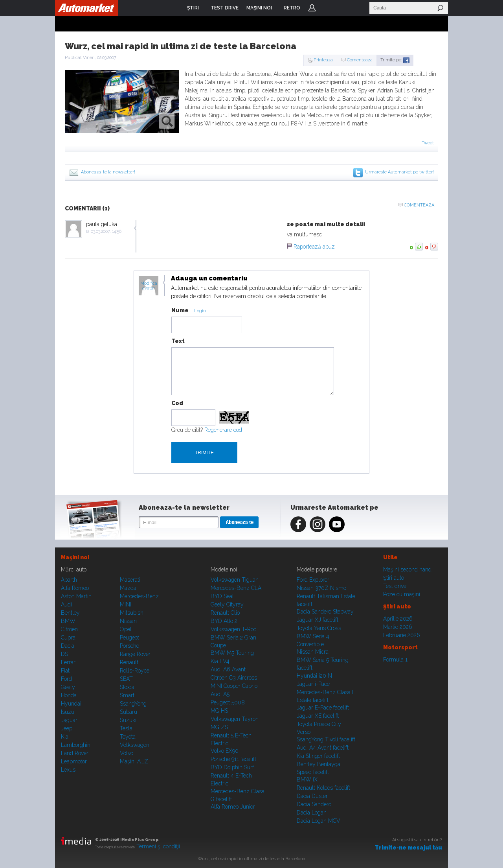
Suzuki (128, 720)
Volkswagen (135, 745)
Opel (126, 629)
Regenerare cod (223, 430)
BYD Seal (222, 596)
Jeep (67, 728)
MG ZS (219, 727)
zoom (167, 121)
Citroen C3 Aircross (234, 678)
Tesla (126, 728)
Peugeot (129, 638)
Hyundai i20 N (314, 676)
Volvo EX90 (225, 751)
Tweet (428, 143)
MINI (126, 604)
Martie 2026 (398, 627)
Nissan (128, 621)
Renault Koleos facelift (323, 788)
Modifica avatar (149, 286)
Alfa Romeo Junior (233, 807)
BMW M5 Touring (232, 653)
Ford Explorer (313, 580)
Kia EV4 (220, 661)
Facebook (298, 524)
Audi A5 (220, 694)
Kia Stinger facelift (318, 756)
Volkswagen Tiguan (235, 580)
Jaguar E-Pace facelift (323, 708)
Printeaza (323, 60)
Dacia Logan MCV (319, 821)
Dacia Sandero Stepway (325, 612)
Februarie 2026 (402, 635)
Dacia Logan (312, 813)
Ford (66, 679)
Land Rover (75, 753)
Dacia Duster (312, 796)
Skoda (127, 687)
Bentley (70, 613)
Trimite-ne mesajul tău (408, 848)
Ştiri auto (394, 578)
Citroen (69, 629)
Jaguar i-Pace (313, 684)
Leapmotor (74, 761)
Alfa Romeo (75, 588)
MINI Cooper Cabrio (234, 686)
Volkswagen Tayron (235, 719)
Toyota (128, 737)
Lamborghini (76, 745)
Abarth (69, 580)
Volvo (127, 753)
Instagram (318, 524)
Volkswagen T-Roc (233, 629)
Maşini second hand (407, 569)
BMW (68, 621)
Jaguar (69, 720)
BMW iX (307, 780)
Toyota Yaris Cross (319, 628)
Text (178, 341)
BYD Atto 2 (224, 621)
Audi (66, 604)
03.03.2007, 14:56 (106, 231)
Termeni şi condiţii (158, 846)
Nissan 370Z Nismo (321, 588)
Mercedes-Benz (139, 596)
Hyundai (71, 704)
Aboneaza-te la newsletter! (108, 172)
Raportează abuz (314, 247)
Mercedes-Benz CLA (236, 588)
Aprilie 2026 (398, 619)
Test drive (395, 586)
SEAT (126, 679)
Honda (69, 695)
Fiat (65, 671)
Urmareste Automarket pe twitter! (399, 172)
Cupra (68, 638)
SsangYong (133, 704)
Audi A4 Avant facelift (323, 748)
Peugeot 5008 (228, 702)
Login (312, 8)
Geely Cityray (227, 604)
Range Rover (135, 654)
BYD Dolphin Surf (232, 767)
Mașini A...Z (134, 761)
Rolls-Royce (135, 671)
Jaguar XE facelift (318, 716)
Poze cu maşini (402, 594)
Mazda (128, 588)
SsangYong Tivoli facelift (326, 739)
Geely (68, 687)
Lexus (68, 770)
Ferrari (69, 662)
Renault (129, 662)
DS (64, 654)
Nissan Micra (313, 652)
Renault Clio (225, 613)
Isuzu (68, 712)
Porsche (129, 646)
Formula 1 (395, 660)
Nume (180, 310)
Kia (65, 737)
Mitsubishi (132, 613)
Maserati (130, 580)
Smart (127, 695)
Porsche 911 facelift (233, 759)
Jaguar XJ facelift (318, 620)
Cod (177, 403)
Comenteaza (360, 60)
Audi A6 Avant (228, 669)
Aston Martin (76, 596)
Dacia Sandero (314, 804)
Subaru (129, 712)
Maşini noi (75, 557)
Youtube (337, 524)
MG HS (219, 711)
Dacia (68, 646)
